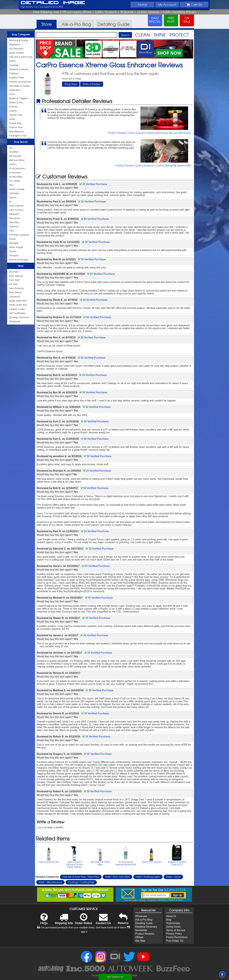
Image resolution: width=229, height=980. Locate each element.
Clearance (14, 297)
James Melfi (184, 166)
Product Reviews (145, 934)
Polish (12, 61)
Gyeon (13, 197)
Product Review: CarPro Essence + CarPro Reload (144, 166)
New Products (16, 288)
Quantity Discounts (19, 317)
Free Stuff (14, 280)
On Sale (13, 284)
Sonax (12, 251)
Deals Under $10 (18, 301)
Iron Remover (16, 49)
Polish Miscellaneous (50, 882)
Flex (11, 185)
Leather (13, 111)
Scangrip (14, 243)
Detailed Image (53, 3)
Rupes (12, 239)
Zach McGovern (182, 133)
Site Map (140, 941)
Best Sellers (15, 292)
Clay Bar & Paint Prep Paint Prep (81, 877)
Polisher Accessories (20, 82)
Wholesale (15, 321)
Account (167, 4)
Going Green (173, 927)
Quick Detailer (17, 53)
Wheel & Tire (16, 102)
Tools (12, 94)
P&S (11, 231)
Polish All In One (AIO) (117, 877)
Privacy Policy (174, 934)
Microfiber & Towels (19, 86)
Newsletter (141, 930)
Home (143, 4)
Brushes (13, 107)
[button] (222, 974)
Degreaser (15, 44)
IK (10, 202)
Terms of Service (175, 930)
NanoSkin (14, 222)
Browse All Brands (19, 260)
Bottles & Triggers (18, 98)
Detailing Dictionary (146, 927)
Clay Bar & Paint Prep (21, 57)
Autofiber (14, 152)
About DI (171, 916)
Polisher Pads (16, 78)
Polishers (14, 73)
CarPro (13, 164)
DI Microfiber (16, 177)
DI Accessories (17, 168)
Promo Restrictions (177, 937)
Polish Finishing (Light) (148, 877)
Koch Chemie (16, 206)
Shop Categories (21, 34)
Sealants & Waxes (19, 69)
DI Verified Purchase (93, 184)
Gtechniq (14, 193)
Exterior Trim (16, 127)
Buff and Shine (17, 160)
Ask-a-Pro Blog (144, 920)
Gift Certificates (17, 313)
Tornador (14, 255)
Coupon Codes (17, 309)
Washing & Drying (19, 40)
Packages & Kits (18, 136)
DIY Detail (14, 181)
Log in (40, 827)
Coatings (14, 65)
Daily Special (16, 276)
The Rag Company (19, 235)
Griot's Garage (17, 189)
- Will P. (84, 932)
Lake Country (16, 210)
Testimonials (173, 923)
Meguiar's (14, 214)
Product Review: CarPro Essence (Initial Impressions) (138, 133)
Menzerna (14, 218)
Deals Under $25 (18, 305)
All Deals (14, 272)
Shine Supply (16, 247)
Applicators (15, 90)
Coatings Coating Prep (81, 882)
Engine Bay (15, 123)
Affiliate (139, 937)
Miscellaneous (17, 131)
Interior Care (16, 115)
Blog (169, 920)
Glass (12, 119)
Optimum (14, 226)
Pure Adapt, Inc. (175, 941)
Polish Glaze (173, 877)
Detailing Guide (144, 923)
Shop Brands (21, 142)
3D (11, 148)
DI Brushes (15, 173)
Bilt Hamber (15, 156)
